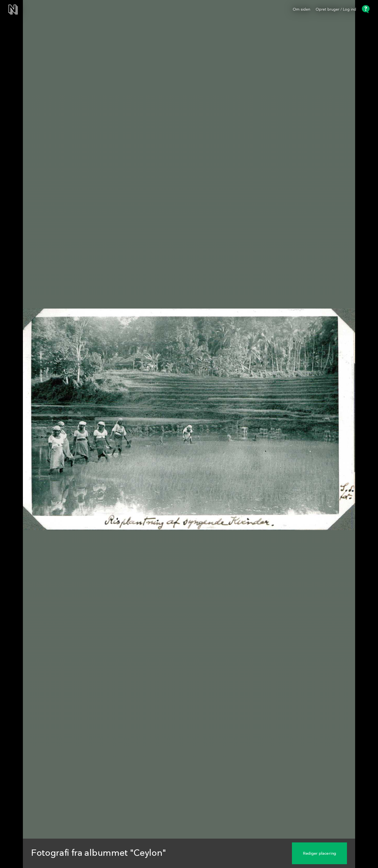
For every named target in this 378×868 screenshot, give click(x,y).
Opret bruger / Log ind (336, 10)
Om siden (301, 10)
